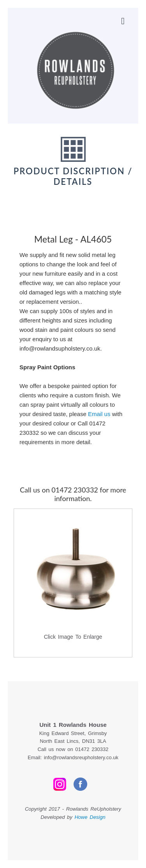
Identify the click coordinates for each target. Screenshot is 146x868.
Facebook (80, 784)
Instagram (60, 784)
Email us (99, 414)
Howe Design (90, 817)
